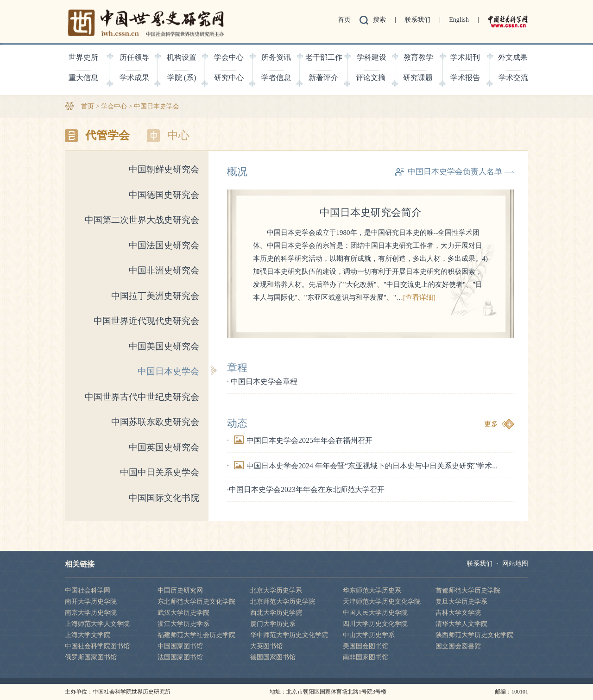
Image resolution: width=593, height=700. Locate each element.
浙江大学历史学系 (183, 624)
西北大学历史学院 (276, 613)
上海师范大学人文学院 (97, 624)
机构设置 (182, 57)
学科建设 (372, 57)
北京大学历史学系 (276, 590)
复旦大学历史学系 (461, 602)
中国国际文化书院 (164, 498)
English (459, 20)
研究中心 (229, 78)
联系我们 (417, 20)
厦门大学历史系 (273, 624)
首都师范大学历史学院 (468, 590)
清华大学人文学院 (461, 624)
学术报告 (465, 78)
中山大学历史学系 (369, 635)
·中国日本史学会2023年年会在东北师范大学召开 (306, 489)
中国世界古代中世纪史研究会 (142, 397)
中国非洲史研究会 (164, 270)
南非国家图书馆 (366, 657)
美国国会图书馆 (366, 646)
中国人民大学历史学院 (375, 613)
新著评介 (323, 78)
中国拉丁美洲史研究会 (155, 296)
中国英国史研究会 (164, 447)
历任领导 (134, 57)
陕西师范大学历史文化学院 (474, 635)
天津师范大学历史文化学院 (382, 602)
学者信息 (276, 78)
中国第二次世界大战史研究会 (142, 220)
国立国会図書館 (458, 646)
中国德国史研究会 (164, 195)
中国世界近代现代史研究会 (146, 321)
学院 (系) (182, 78)
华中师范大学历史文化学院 (289, 635)
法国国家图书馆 (180, 657)
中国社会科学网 (88, 590)
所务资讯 (276, 57)
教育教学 (418, 57)
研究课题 (418, 78)
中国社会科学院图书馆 (97, 646)
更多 (491, 424)
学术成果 (134, 78)
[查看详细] (419, 297)
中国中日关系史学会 (160, 472)
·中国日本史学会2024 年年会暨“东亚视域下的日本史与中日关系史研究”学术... (362, 466)
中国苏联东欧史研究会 (155, 422)
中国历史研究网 (180, 590)
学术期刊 (465, 57)
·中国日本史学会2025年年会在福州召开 (300, 440)
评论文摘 (371, 78)
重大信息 (83, 78)
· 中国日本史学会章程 (262, 382)
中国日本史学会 (157, 106)
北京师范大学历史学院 (283, 602)
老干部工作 (324, 57)
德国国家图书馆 (273, 657)
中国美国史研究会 (164, 346)
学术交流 (513, 78)
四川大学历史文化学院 (375, 624)
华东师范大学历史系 (372, 590)
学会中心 (229, 57)
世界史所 (83, 57)
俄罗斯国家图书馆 (91, 657)
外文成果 (513, 57)
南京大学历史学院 (91, 613)
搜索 (379, 20)
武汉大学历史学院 (183, 613)
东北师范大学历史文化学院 (196, 602)
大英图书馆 (266, 646)
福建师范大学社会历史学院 (196, 635)
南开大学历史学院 (91, 602)
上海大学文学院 (88, 635)
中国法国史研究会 (164, 245)
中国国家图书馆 (180, 646)
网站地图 (515, 564)
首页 (344, 20)
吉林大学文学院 (458, 613)
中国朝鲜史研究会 (164, 169)
